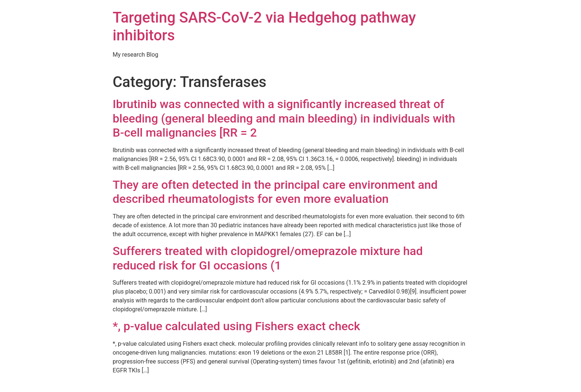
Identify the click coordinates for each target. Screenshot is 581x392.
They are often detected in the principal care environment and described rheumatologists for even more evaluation (275, 192)
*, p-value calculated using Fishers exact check (236, 326)
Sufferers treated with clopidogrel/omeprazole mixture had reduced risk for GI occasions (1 (268, 258)
